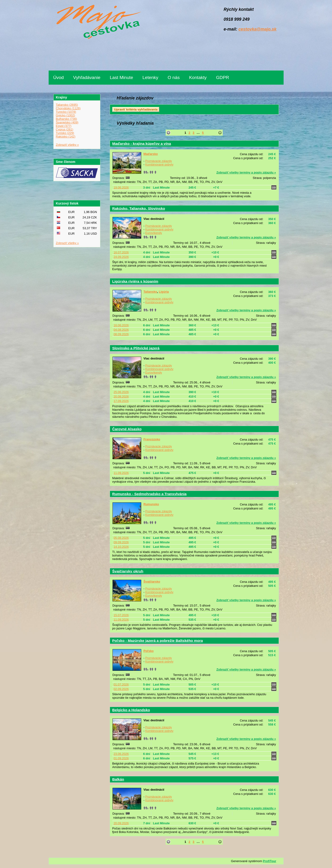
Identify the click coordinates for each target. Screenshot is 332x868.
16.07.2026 (121, 252)
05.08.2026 (121, 538)
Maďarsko (151, 154)
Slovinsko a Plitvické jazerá (136, 348)
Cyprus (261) (65, 129)
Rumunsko (151, 504)
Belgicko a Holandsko (131, 710)
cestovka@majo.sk (258, 29)
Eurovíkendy (154, 233)
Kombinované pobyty (159, 164)
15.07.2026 (121, 615)
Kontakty (198, 77)
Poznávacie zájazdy (158, 161)
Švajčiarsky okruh (128, 571)
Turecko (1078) (66, 112)
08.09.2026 (121, 334)
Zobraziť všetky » (67, 145)
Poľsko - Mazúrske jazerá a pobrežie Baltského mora (158, 641)
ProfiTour (270, 861)
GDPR (222, 77)
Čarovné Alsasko (127, 429)
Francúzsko (152, 439)
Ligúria (164, 292)
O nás (174, 77)
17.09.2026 (121, 401)
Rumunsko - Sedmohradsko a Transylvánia (149, 494)
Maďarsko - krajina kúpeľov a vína (142, 144)
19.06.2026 (121, 187)
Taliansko (150, 292)
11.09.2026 (121, 473)
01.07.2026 (121, 685)
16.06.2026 (121, 325)
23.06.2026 (121, 754)
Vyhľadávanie (87, 77)
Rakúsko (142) (66, 136)
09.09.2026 (121, 542)
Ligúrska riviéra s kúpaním (135, 281)
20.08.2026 (121, 397)
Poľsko (149, 651)
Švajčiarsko (152, 582)
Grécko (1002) (66, 115)
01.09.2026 (121, 758)
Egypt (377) (64, 126)
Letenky (150, 77)
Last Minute (121, 77)
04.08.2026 (121, 330)
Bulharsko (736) (66, 119)
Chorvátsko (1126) (68, 108)
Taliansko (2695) (67, 105)
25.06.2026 (121, 392)
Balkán (118, 779)
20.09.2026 (121, 823)
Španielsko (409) (67, 122)
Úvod (59, 77)
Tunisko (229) (65, 133)
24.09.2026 (121, 257)
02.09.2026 (121, 689)
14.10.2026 (121, 547)
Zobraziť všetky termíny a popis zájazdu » (246, 172)
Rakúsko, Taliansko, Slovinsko (139, 208)
